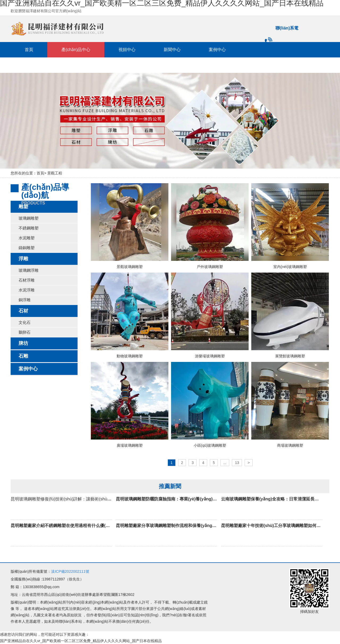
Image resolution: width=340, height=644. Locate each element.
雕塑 (23, 207)
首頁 (29, 50)
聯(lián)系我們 (38, 65)
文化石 (25, 322)
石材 (23, 311)
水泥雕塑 (27, 238)
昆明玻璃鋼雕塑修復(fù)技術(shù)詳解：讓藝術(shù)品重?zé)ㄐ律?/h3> (78, 506)
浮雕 (23, 259)
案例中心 (217, 50)
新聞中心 (172, 50)
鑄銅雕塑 (27, 248)
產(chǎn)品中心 (76, 50)
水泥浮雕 (27, 290)
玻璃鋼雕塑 (29, 218)
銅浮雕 (25, 300)
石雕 (23, 356)
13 (237, 463)
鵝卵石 (25, 332)
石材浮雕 (27, 280)
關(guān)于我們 (94, 65)
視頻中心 (127, 50)
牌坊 (23, 343)
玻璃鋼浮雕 (29, 270)
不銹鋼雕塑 (29, 228)
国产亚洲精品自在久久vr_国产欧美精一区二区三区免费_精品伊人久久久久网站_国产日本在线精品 (81, 641)
